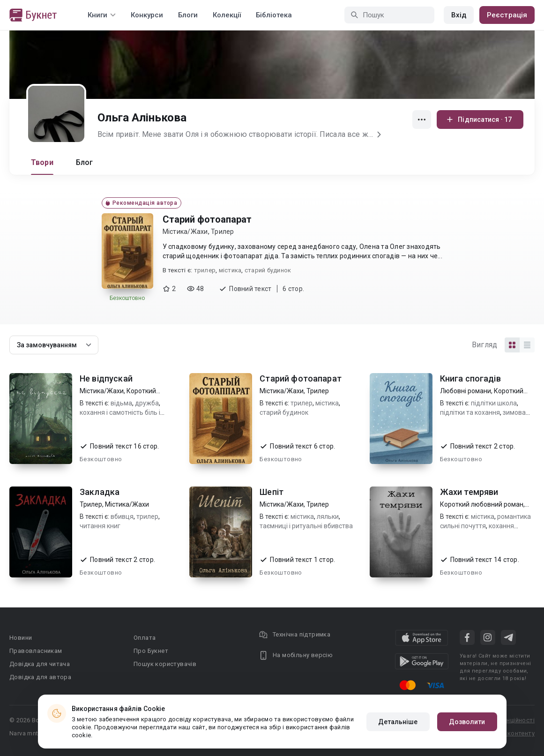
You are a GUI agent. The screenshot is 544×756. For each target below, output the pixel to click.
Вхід (459, 15)
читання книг (100, 526)
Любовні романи (466, 391)
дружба (147, 403)
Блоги (188, 15)
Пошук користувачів (165, 664)
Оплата (145, 638)
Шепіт (272, 492)
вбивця (122, 516)
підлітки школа (494, 403)
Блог (85, 162)
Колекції (227, 15)
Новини (21, 638)
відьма (121, 403)
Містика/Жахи (185, 232)
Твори (42, 162)
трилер (205, 270)
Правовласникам (36, 651)
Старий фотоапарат (207, 219)
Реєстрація (507, 15)
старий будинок (268, 270)
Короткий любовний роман (482, 504)
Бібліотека (274, 15)
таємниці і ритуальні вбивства (306, 526)
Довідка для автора (40, 677)
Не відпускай (106, 378)
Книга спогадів (470, 378)
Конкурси (147, 15)
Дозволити (467, 722)
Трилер (223, 232)
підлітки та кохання (470, 412)
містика (230, 270)
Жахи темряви (469, 492)
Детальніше (398, 722)
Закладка (100, 492)
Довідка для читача (40, 664)
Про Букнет (151, 651)
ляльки (328, 516)
